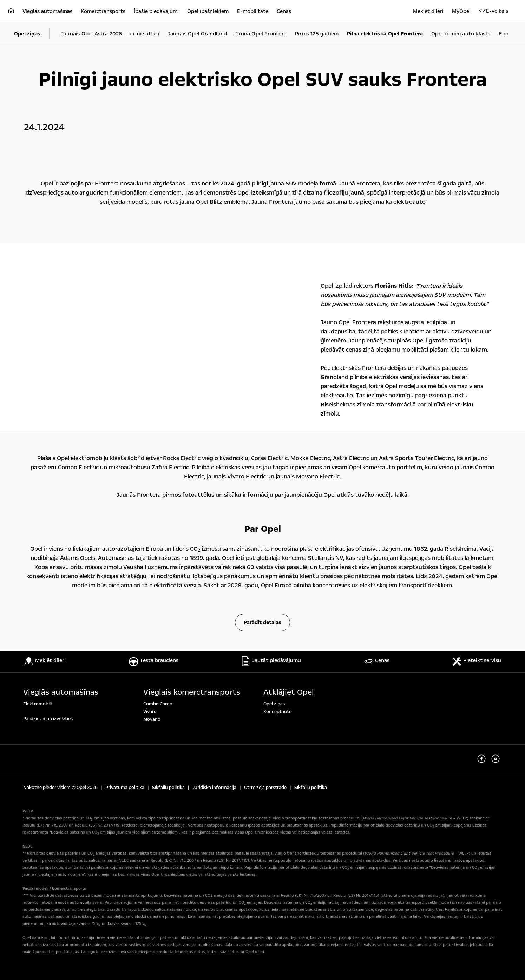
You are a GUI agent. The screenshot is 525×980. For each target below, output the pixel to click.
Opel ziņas (274, 704)
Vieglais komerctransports (192, 692)
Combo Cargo (158, 704)
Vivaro (150, 712)
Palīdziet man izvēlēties (48, 719)
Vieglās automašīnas (61, 692)
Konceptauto (278, 712)
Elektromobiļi (37, 704)
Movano (152, 719)
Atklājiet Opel (289, 692)
